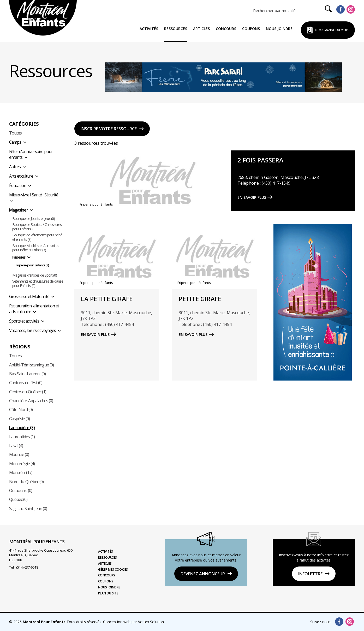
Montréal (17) (21, 472)
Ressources (176, 29)
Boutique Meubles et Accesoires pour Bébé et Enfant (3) (36, 248)
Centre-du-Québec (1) (28, 392)
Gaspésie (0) (19, 419)
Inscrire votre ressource (109, 129)
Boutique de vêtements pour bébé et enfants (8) (37, 237)
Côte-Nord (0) (21, 410)
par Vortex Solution (148, 622)
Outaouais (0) (21, 490)
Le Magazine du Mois (332, 30)
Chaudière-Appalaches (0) (31, 401)
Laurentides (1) (22, 437)
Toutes (15, 133)
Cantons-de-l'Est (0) (26, 383)
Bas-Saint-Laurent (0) (27, 374)
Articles (201, 29)
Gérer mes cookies (113, 570)
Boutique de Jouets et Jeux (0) (34, 219)
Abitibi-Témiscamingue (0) (31, 365)
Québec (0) (18, 499)
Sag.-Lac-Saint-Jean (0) (28, 509)
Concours (226, 29)
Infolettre (310, 574)
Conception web (117, 622)
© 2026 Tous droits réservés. (56, 622)
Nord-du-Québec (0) (26, 482)
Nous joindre (279, 29)
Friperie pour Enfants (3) (32, 265)
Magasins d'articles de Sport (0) (35, 275)
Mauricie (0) (19, 454)
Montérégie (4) (22, 464)
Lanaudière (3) (22, 428)
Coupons (251, 29)
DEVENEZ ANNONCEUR (203, 574)
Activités (149, 29)
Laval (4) (16, 446)
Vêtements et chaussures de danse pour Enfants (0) (38, 284)
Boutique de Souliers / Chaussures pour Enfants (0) (37, 227)
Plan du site (108, 593)
